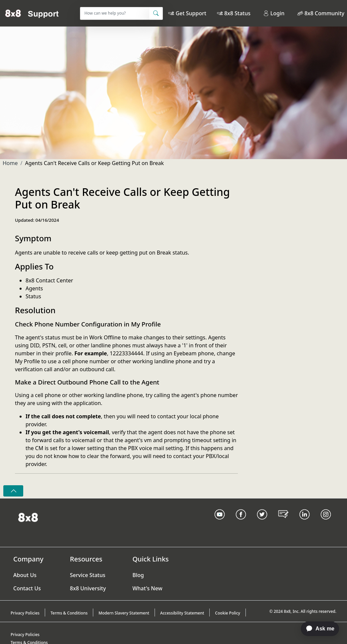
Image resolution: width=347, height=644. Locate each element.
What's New (147, 588)
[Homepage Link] (28, 517)
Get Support (191, 13)
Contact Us (27, 588)
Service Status (88, 575)
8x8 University (88, 588)
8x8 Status (237, 13)
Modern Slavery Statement (124, 613)
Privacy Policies (25, 613)
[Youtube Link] (220, 523)
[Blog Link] (283, 523)
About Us (25, 575)
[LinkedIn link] (305, 523)
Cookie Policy (228, 613)
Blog (138, 575)
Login (274, 13)
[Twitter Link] (262, 523)
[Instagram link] (326, 523)
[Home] (32, 13)
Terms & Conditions (69, 613)
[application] (317, 629)
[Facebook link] (241, 523)
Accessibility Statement (182, 613)
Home (10, 163)
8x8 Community (324, 13)
